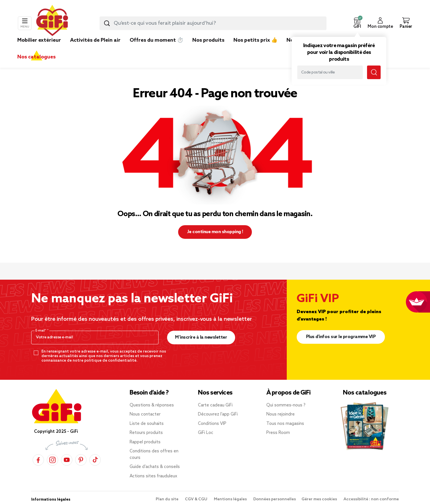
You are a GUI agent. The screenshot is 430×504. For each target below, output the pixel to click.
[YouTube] (67, 459)
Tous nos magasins (285, 424)
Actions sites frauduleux (153, 476)
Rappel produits (145, 442)
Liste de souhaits (147, 424)
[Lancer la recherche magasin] (374, 72)
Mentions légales (231, 499)
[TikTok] (95, 459)
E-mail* (41, 331)
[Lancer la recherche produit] (107, 23)
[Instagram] (52, 459)
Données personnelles (275, 499)
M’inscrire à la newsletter (201, 337)
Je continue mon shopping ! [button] (215, 232)
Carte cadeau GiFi (215, 405)
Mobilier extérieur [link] (39, 40)
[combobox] (213, 23)
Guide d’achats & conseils (155, 467)
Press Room (278, 433)
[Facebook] (38, 459)
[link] (208, 49)
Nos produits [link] (208, 40)
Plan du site (167, 499)
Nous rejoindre (281, 414)
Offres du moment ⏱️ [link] (156, 40)
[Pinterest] (81, 459)
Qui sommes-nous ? (286, 405)
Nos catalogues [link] (36, 57)
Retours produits (146, 433)
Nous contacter (145, 414)
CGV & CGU (197, 499)
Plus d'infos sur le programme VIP (341, 337)
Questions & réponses (152, 405)
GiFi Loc (206, 433)
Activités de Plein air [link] (95, 40)
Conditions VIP (212, 424)
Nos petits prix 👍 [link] (255, 40)
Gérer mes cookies (320, 499)
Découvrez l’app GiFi (218, 414)
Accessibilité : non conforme (371, 499)
